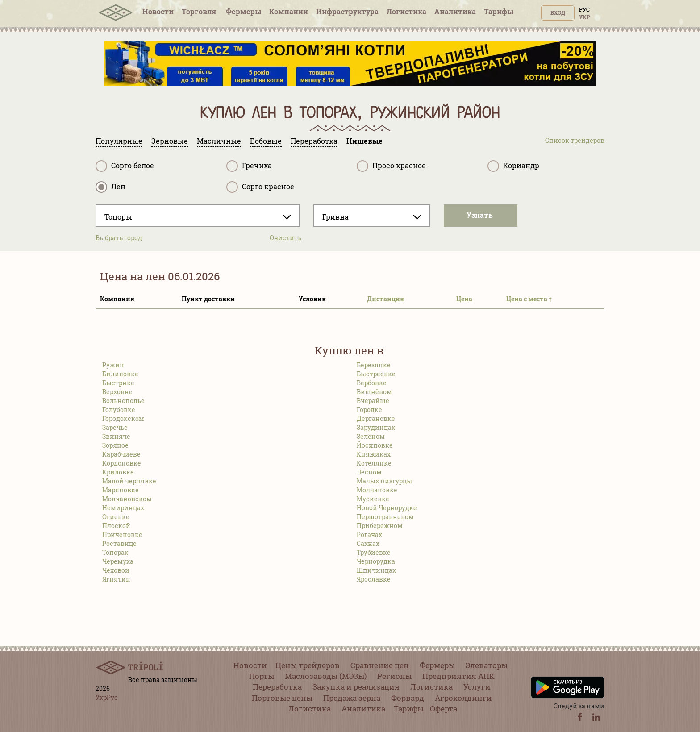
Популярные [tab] (119, 141)
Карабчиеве (121, 454)
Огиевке (116, 517)
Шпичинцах (376, 570)
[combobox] (198, 216)
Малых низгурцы (384, 481)
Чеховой (116, 570)
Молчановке (377, 490)
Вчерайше (373, 401)
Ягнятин (116, 579)
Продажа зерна (352, 698)
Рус (584, 9)
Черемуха (118, 561)
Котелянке (374, 463)
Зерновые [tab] (170, 141)
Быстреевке (376, 374)
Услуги (477, 687)
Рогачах (369, 534)
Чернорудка (376, 561)
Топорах (115, 552)
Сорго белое (125, 166)
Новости (158, 11)
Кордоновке (122, 463)
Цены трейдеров (308, 665)
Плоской (116, 526)
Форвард (408, 698)
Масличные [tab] (219, 141)
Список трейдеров (575, 140)
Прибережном (380, 526)
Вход (558, 12)
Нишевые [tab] (365, 141)
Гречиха (249, 166)
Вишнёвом (374, 392)
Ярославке (374, 579)
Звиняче (116, 436)
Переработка (277, 687)
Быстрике (118, 383)
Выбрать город (119, 238)
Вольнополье (123, 401)
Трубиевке (374, 552)
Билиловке (120, 374)
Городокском (123, 418)
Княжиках (374, 454)
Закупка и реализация (356, 687)
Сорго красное (260, 187)
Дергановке (376, 418)
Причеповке (122, 534)
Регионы (394, 676)
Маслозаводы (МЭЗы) (326, 676)
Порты (262, 676)
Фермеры (244, 11)
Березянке (374, 365)
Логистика (406, 11)
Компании (289, 11)
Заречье (115, 427)
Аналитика (455, 11)
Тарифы (499, 11)
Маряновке (121, 490)
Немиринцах (123, 508)
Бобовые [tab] (266, 141)
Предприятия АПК (458, 676)
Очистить (285, 238)
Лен (110, 187)
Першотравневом (385, 517)
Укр (585, 17)
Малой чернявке (129, 481)
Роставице (119, 543)
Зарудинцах (376, 427)
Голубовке (119, 410)
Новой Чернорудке (387, 508)
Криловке (118, 472)
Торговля (200, 11)
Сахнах (368, 543)
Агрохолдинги (463, 698)
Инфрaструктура (347, 11)
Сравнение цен (380, 665)
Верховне (117, 392)
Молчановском (127, 499)
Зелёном (371, 436)
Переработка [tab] (314, 141)
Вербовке (372, 383)
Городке (369, 410)
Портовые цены (282, 698)
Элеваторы (487, 665)
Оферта (444, 709)
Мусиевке (373, 499)
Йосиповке (375, 445)
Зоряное (115, 445)
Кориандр (513, 166)
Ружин (113, 365)
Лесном (369, 472)
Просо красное (391, 166)
